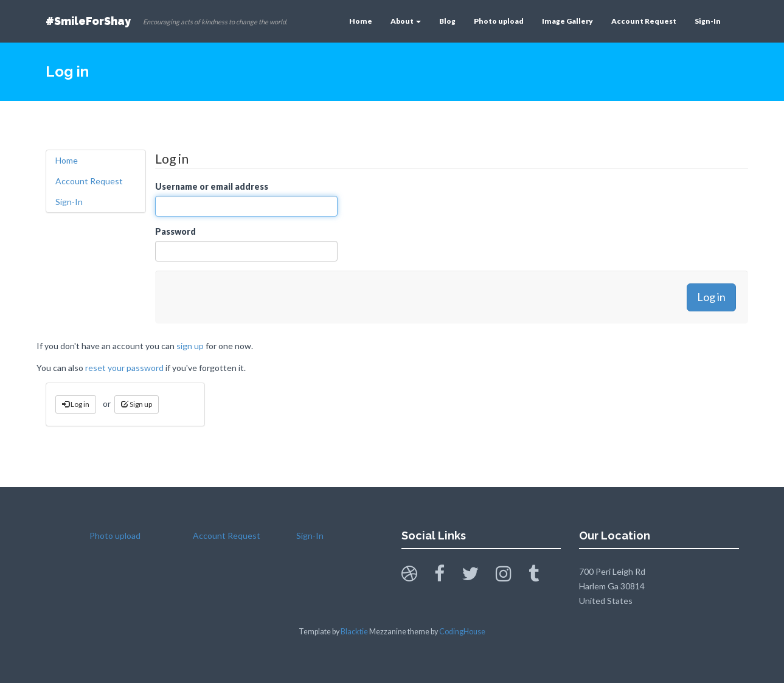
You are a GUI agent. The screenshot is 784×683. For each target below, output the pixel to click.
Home (361, 21)
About (406, 21)
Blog (447, 21)
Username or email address (212, 186)
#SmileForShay (88, 21)
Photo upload (499, 21)
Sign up (137, 404)
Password (175, 231)
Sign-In (708, 21)
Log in (76, 404)
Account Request (644, 21)
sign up (190, 346)
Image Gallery (567, 21)
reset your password (124, 368)
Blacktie (354, 632)
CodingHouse (462, 632)
